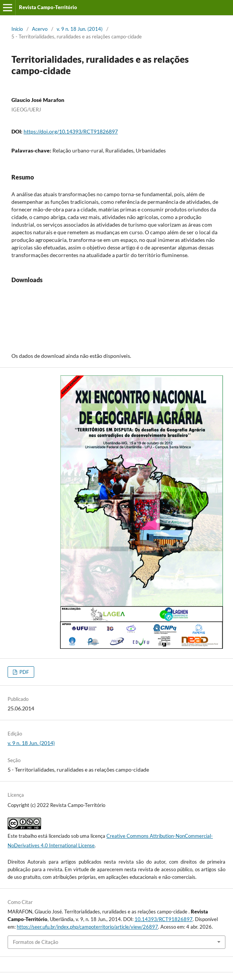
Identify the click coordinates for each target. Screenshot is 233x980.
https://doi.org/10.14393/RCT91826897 (71, 131)
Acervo (40, 29)
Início (17, 29)
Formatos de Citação (36, 942)
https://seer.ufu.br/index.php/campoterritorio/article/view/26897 (87, 927)
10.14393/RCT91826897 (164, 919)
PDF (24, 672)
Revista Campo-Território (48, 7)
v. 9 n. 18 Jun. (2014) (80, 29)
